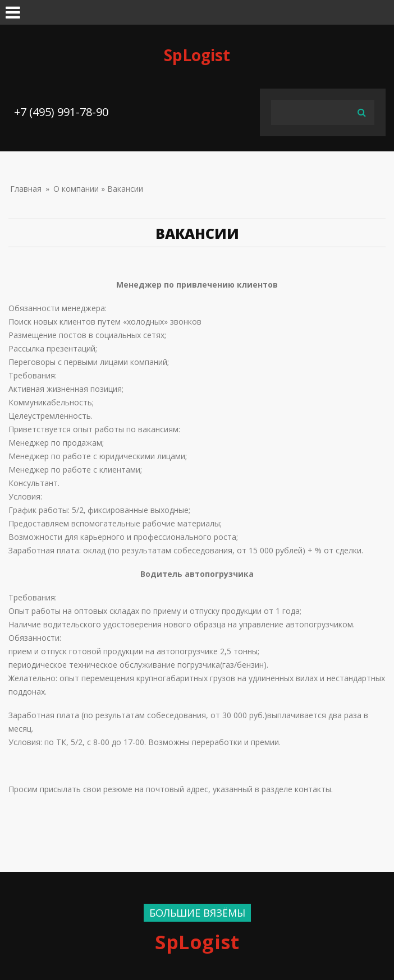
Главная (26, 189)
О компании (76, 189)
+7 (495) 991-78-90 (61, 112)
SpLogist (197, 55)
